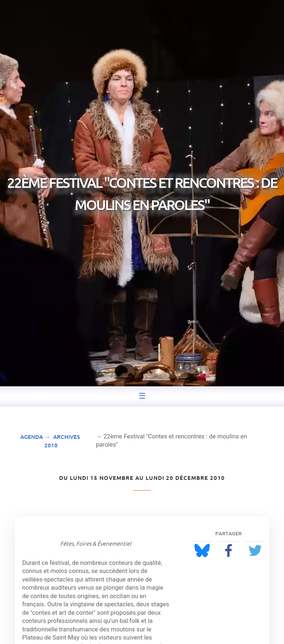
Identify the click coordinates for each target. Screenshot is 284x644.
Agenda (32, 437)
